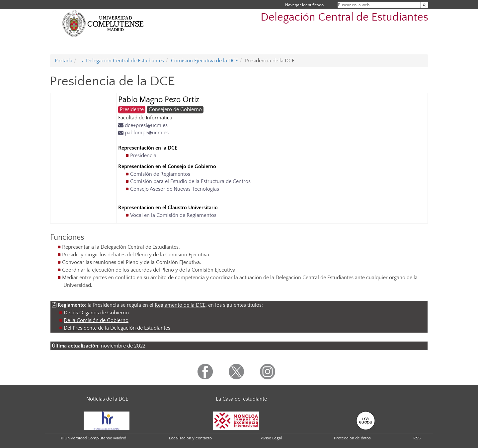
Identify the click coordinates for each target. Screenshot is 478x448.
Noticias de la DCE (107, 399)
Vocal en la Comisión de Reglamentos (173, 215)
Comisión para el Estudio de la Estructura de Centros (190, 181)
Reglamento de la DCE (180, 305)
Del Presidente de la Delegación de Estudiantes (117, 328)
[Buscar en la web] (424, 5)
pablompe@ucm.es (143, 133)
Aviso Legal (271, 438)
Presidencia (143, 156)
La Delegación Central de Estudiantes (122, 61)
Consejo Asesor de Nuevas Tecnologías (175, 189)
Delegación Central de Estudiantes (344, 17)
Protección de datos (352, 438)
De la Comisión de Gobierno (96, 320)
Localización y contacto (190, 438)
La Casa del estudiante (241, 399)
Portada (64, 61)
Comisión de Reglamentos (160, 174)
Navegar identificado (304, 5)
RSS (417, 438)
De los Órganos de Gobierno (96, 313)
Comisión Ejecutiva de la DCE (204, 61)
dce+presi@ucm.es (143, 125)
